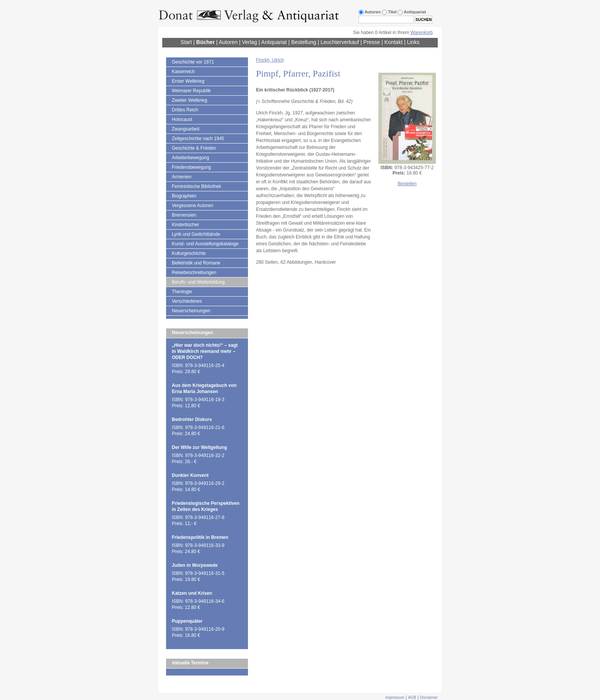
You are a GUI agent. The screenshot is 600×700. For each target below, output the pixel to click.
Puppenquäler (187, 621)
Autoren (228, 42)
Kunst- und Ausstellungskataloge (205, 244)
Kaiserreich (183, 72)
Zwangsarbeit (186, 129)
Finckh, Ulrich (270, 60)
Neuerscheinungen (191, 311)
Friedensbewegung (191, 167)
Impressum (395, 698)
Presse (372, 42)
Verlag (249, 42)
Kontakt (394, 42)
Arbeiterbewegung (190, 158)
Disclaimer (429, 698)
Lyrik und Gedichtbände (196, 234)
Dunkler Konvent (190, 475)
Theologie (182, 292)
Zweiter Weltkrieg (189, 100)
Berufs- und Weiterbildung (198, 282)
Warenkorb (422, 33)
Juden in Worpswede (195, 565)
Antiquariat (274, 42)
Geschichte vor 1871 (193, 62)
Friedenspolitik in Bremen (200, 537)
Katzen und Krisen (192, 593)
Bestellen (407, 184)
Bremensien (184, 215)
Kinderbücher (185, 225)
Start (186, 42)
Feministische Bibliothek (196, 186)
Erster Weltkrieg (188, 81)
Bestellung (304, 42)
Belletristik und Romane (196, 263)
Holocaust (182, 119)
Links (413, 42)
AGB (412, 698)
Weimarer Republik (191, 91)
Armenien (182, 177)
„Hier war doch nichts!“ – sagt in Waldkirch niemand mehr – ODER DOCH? (205, 351)
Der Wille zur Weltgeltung (199, 447)
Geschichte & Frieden (194, 148)
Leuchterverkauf (340, 42)
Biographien (184, 196)
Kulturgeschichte (189, 253)
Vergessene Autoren (192, 206)
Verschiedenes (187, 301)
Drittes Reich (185, 110)
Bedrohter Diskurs (192, 419)
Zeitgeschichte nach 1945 (198, 139)
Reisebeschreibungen (194, 272)
